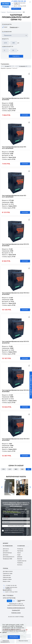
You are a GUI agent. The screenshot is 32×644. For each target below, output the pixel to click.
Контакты (20, 565)
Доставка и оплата (8, 571)
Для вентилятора (7, 553)
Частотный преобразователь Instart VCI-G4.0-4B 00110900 (16, 440)
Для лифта (6, 551)
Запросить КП (16, 9)
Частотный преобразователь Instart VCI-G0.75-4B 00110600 (14, 196)
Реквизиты (20, 563)
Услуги (19, 553)
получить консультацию (16, 526)
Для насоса (6, 549)
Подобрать (16, 56)
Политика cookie (16, 613)
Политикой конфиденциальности (13, 532)
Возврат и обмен (7, 579)
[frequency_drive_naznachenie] (15, 35)
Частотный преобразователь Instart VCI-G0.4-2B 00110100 (16, 99)
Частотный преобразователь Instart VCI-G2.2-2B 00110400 (16, 294)
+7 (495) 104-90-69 (19, 1)
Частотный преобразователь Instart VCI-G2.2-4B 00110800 (16, 391)
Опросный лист (7, 575)
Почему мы (20, 549)
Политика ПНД (16, 610)
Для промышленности (9, 557)
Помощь (6, 568)
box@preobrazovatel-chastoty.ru (20, 4)
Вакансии (20, 559)
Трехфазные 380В (7, 559)
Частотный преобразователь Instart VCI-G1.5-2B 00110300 (16, 245)
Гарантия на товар (8, 573)
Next (30, 487)
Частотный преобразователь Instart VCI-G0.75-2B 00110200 (14, 148)
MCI (16, 469)
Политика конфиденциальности (16, 608)
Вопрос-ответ (7, 581)
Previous (2, 487)
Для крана (6, 555)
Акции (19, 555)
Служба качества (22, 561)
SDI (22, 469)
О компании (21, 546)
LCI (10, 469)
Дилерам (20, 557)
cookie (18, 625)
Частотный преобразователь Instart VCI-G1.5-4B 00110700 (16, 342)
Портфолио (20, 551)
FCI (4, 469)
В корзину (25, 115)
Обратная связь (7, 577)
